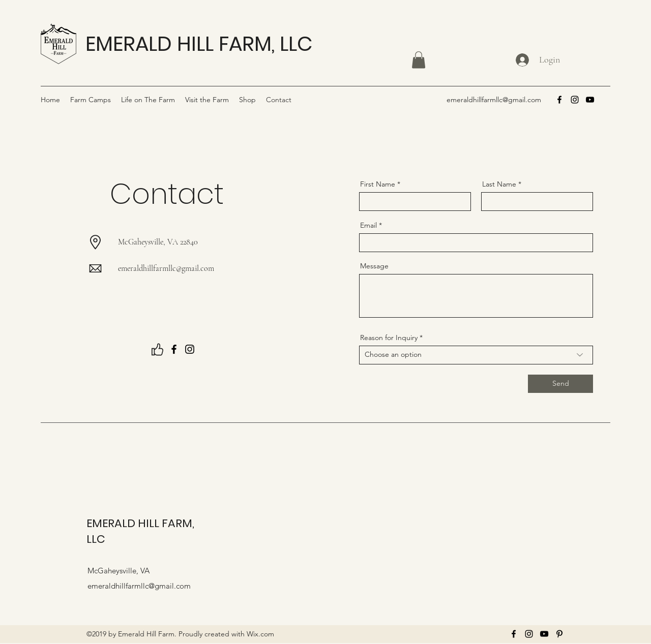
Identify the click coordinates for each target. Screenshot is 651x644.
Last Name (499, 184)
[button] (419, 60)
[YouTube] (590, 100)
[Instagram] (575, 100)
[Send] (560, 384)
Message (374, 266)
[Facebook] (559, 100)
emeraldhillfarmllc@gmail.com (494, 100)
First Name (378, 184)
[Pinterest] (559, 634)
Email (368, 225)
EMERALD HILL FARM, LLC (199, 44)
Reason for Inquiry (389, 338)
